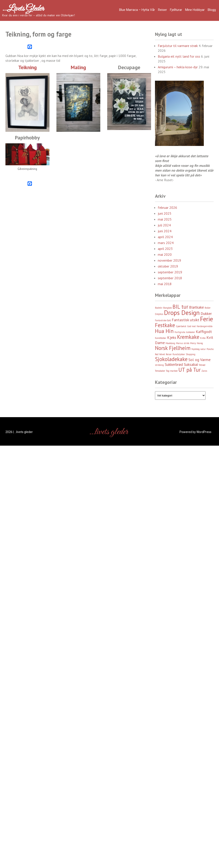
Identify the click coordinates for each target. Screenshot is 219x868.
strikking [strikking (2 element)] (159, 365)
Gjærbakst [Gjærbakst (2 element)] (181, 326)
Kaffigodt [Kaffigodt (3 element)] (204, 332)
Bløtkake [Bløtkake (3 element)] (196, 307)
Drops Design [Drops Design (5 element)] (182, 313)
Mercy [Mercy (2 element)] (193, 343)
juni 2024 (165, 231)
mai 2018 (165, 284)
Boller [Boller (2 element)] (208, 308)
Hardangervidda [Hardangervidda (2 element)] (205, 326)
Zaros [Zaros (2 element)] (204, 371)
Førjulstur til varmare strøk (178, 46)
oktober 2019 (168, 266)
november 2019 (169, 260)
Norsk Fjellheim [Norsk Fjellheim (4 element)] (173, 348)
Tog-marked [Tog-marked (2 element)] (172, 371)
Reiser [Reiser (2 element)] (169, 354)
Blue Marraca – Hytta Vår (137, 10)
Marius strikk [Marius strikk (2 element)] (183, 343)
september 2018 (170, 278)
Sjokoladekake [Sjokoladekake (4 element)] (171, 359)
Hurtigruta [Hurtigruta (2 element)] (180, 332)
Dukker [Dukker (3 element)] (206, 314)
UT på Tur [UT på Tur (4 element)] (189, 370)
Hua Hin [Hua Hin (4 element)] (164, 331)
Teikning (27, 67)
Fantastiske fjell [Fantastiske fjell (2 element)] (163, 320)
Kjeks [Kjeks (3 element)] (172, 337)
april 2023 (165, 249)
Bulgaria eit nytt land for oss (179, 56)
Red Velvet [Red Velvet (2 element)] (160, 354)
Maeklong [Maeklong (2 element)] (170, 343)
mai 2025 (165, 219)
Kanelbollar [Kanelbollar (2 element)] (161, 338)
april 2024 (165, 237)
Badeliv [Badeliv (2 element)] (159, 308)
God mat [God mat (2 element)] (191, 326)
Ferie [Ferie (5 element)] (207, 319)
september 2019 (170, 272)
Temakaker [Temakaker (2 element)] (160, 371)
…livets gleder (23, 9)
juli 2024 (164, 225)
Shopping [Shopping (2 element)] (191, 354)
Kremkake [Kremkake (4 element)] (188, 337)
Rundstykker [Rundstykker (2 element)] (179, 354)
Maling (78, 67)
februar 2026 (167, 207)
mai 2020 (165, 254)
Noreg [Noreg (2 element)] (200, 343)
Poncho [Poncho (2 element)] (210, 349)
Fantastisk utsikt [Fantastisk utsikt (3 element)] (185, 320)
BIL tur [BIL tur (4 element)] (180, 307)
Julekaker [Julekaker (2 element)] (190, 332)
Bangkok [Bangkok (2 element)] (167, 308)
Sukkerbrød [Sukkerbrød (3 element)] (174, 364)
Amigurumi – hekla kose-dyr (178, 67)
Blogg (212, 10)
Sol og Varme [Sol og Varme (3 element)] (199, 360)
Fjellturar (176, 10)
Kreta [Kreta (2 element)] (203, 338)
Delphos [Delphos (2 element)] (159, 314)
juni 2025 (165, 213)
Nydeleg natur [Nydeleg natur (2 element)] (199, 349)
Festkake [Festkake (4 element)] (165, 325)
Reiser (162, 10)
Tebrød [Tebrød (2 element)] (202, 365)
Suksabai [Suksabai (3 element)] (191, 364)
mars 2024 (166, 243)
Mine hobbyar (195, 10)
